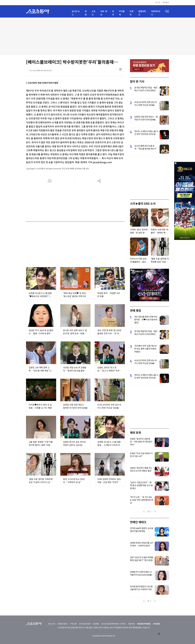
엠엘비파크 (142, 13)
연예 (86, 13)
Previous (144, 512)
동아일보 (166, 3)
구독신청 (73, 624)
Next (155, 512)
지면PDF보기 (156, 13)
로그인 (158, 3)
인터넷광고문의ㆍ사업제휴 (89, 624)
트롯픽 (131, 13)
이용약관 (131, 624)
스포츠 (94, 13)
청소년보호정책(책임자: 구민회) (114, 624)
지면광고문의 (62, 624)
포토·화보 (104, 13)
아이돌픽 (122, 13)
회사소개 (52, 624)
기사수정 (41, 71)
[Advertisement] (97, 36)
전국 (113, 13)
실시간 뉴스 (76, 13)
